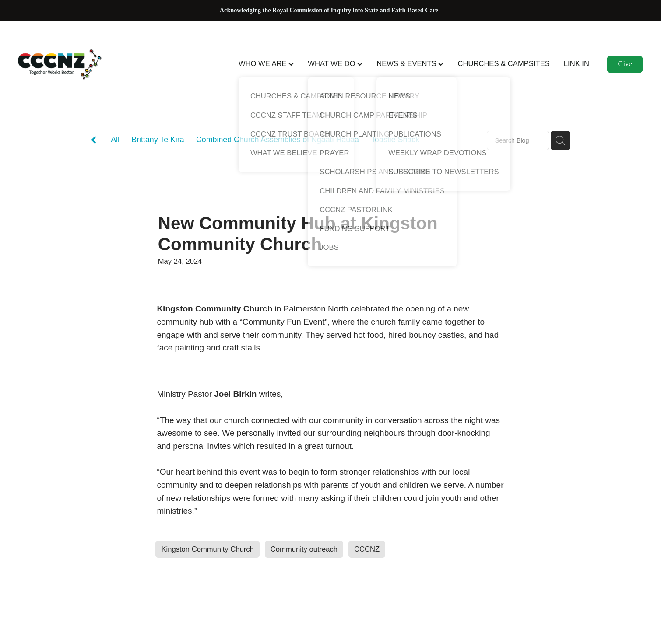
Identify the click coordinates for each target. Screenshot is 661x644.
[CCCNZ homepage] (81, 64)
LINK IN (577, 64)
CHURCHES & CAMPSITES (503, 64)
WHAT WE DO (335, 64)
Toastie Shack (395, 140)
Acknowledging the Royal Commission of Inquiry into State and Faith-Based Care (329, 10)
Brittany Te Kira (158, 140)
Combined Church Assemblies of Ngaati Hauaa (278, 140)
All (115, 140)
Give (625, 64)
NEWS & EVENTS (410, 64)
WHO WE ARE (266, 64)
